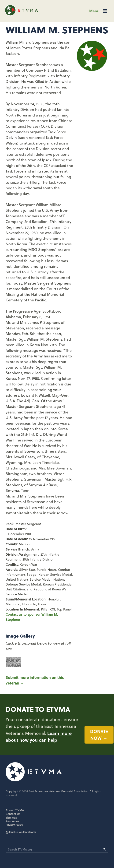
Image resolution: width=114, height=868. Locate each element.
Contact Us (13, 814)
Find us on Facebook (21, 832)
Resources (12, 821)
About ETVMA (15, 810)
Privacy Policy (14, 825)
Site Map (12, 818)
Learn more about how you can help (39, 737)
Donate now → (99, 735)
